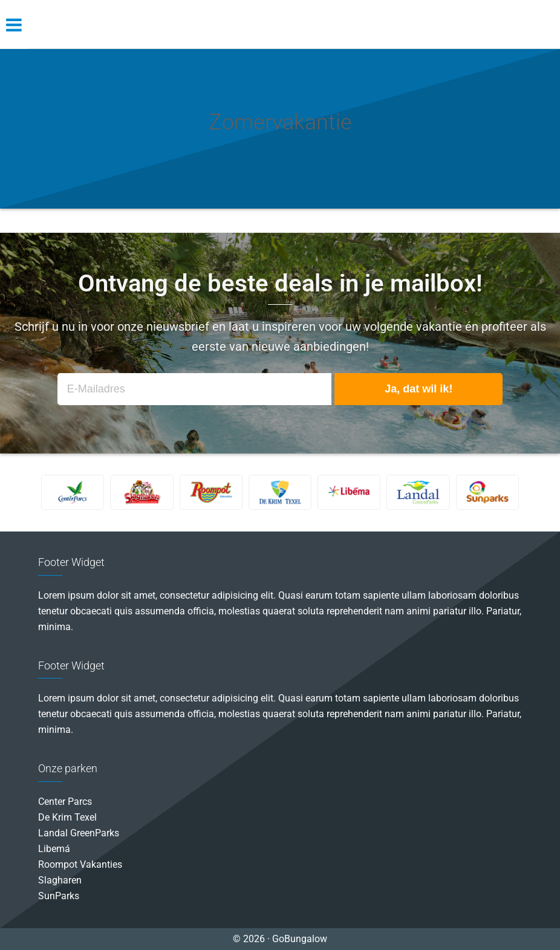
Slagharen (60, 880)
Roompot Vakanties (80, 864)
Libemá (54, 849)
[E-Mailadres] (195, 389)
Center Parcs (65, 802)
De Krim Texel (67, 817)
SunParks (59, 896)
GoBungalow (280, 24)
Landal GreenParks (79, 833)
